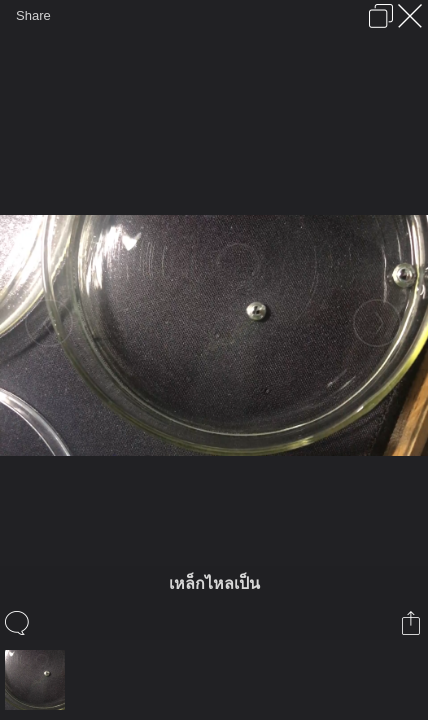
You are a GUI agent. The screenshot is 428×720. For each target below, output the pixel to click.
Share (33, 15)
